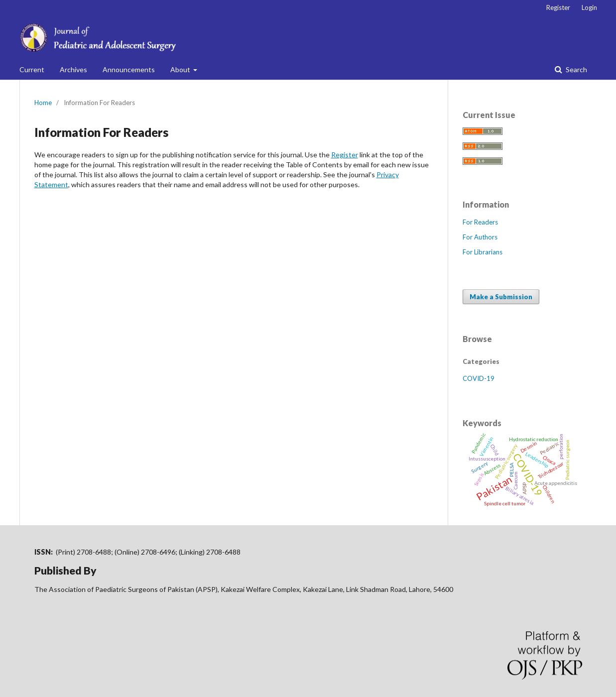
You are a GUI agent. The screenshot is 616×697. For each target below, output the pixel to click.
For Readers (480, 222)
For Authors (480, 237)
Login (589, 7)
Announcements (129, 69)
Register (558, 7)
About (181, 69)
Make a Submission (501, 297)
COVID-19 (479, 378)
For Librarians (483, 252)
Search (576, 69)
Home (43, 103)
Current (32, 69)
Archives (73, 69)
